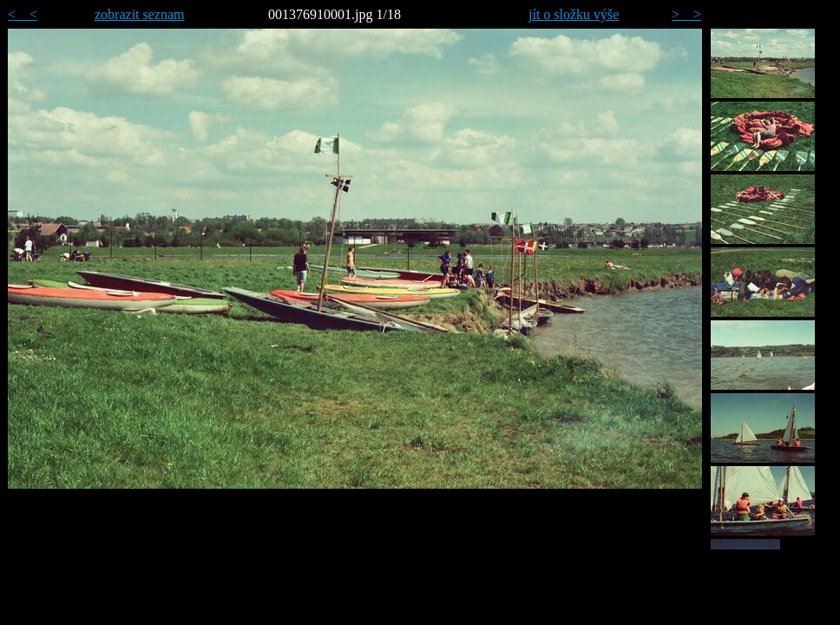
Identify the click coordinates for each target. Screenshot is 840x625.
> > (686, 14)
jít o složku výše (574, 14)
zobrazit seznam (140, 14)
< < (23, 14)
